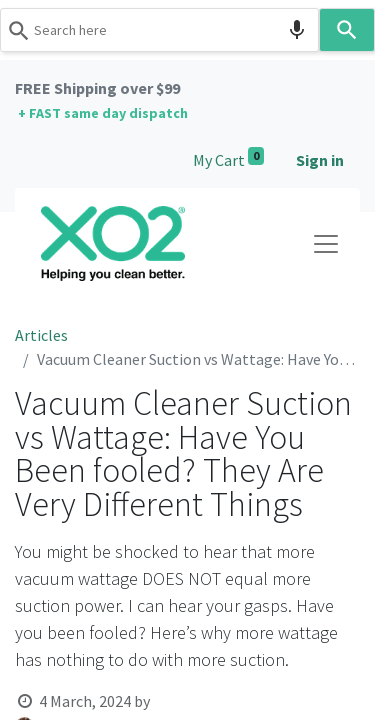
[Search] (347, 30)
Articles (41, 335)
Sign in (320, 160)
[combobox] (160, 30)
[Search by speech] (297, 30)
